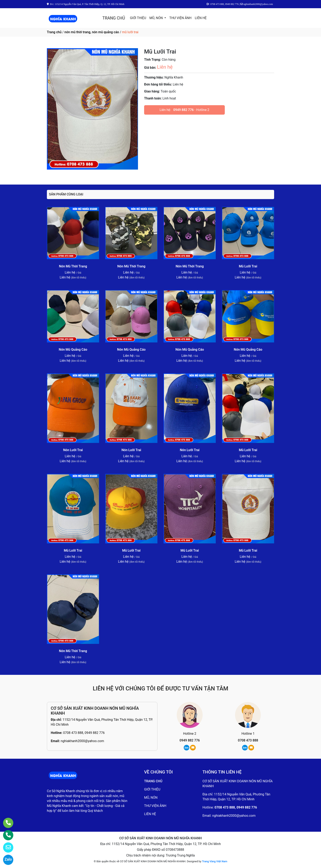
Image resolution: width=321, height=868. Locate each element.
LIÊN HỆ (201, 18)
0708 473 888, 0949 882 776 (84, 733)
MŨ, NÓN (157, 18)
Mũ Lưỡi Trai (248, 266)
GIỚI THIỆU (138, 18)
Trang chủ (54, 32)
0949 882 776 (184, 110)
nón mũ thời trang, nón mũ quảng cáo (92, 32)
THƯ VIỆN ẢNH (180, 18)
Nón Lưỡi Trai (73, 450)
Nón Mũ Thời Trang (73, 266)
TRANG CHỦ (114, 18)
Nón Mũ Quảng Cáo (73, 350)
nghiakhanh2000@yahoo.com (82, 741)
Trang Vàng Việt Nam (215, 861)
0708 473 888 (248, 740)
